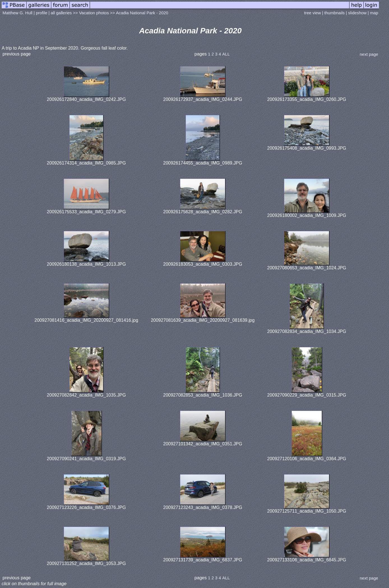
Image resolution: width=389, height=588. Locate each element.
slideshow (357, 13)
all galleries (61, 13)
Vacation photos (94, 13)
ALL (226, 54)
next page (369, 54)
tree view (312, 13)
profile (42, 13)
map (374, 13)
